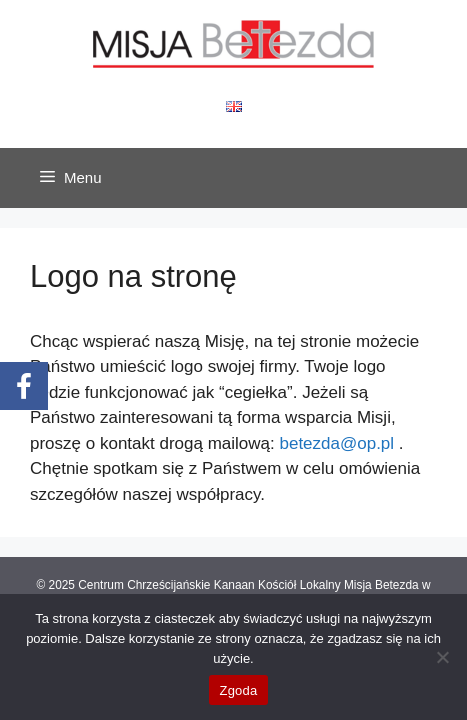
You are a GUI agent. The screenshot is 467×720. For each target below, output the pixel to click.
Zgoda (238, 690)
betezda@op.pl (336, 443)
